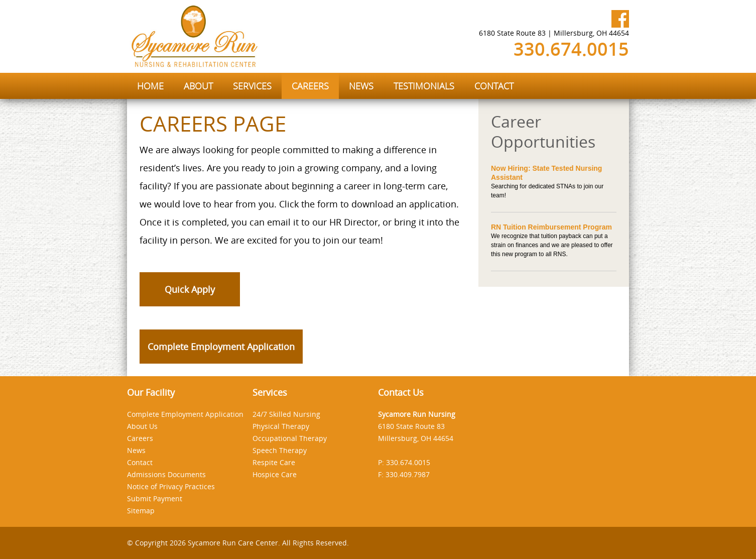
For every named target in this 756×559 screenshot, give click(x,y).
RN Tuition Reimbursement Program (551, 227)
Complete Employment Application (221, 347)
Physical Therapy (281, 426)
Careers (140, 438)
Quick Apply (190, 289)
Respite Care (274, 462)
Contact (140, 462)
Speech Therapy (280, 450)
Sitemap (141, 511)
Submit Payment (155, 498)
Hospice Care (275, 474)
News (136, 450)
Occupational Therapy (290, 438)
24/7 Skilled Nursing (286, 414)
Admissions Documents (166, 474)
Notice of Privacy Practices (171, 486)
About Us (142, 426)
